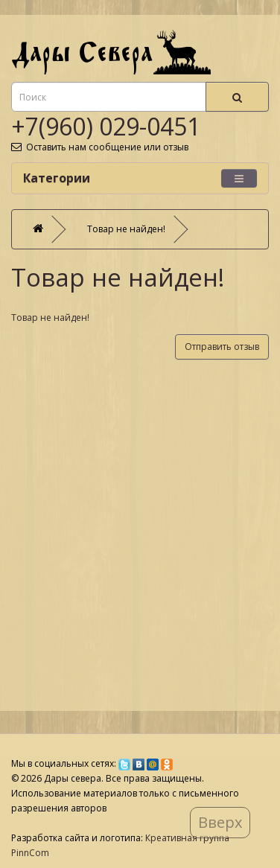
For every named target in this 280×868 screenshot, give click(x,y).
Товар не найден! (126, 229)
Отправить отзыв (222, 347)
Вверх (220, 822)
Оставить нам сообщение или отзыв (100, 147)
